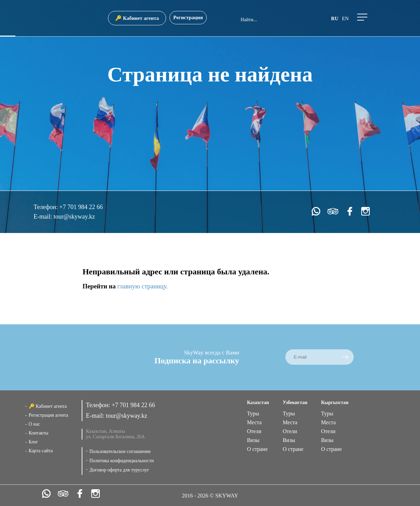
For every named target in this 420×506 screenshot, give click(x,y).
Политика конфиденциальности (121, 461)
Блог (33, 442)
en (345, 18)
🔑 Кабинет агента (137, 18)
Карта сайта (41, 451)
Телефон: (46, 207)
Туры (253, 413)
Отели (254, 431)
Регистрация (188, 17)
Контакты (39, 433)
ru (335, 18)
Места (254, 422)
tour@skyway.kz (74, 217)
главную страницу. (143, 286)
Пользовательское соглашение (120, 451)
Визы (253, 440)
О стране (258, 449)
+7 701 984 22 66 (81, 207)
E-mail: (43, 217)
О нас (35, 424)
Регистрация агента (49, 415)
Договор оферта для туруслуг (119, 470)
